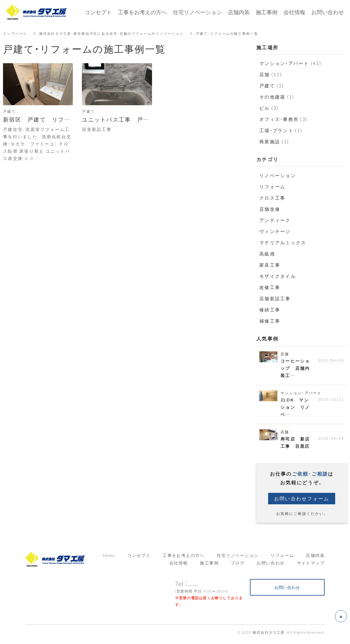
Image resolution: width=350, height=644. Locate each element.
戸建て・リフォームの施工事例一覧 (242, 33)
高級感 (267, 254)
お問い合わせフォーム (302, 502)
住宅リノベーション (238, 559)
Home (109, 559)
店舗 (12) (271, 74)
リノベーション (278, 175)
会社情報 (179, 566)
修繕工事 (270, 310)
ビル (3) (269, 108)
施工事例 (209, 566)
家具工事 (270, 265)
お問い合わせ (271, 566)
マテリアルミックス (283, 242)
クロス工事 (272, 198)
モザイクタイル (278, 276)
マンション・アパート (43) (290, 63)
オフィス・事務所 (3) (283, 119)
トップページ (16, 33)
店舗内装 (315, 559)
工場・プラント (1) (281, 130)
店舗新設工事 (275, 298)
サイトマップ (311, 566)
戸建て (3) (272, 86)
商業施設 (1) (274, 141)
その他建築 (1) (277, 97)
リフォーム (272, 187)
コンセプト (139, 559)
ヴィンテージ (275, 231)
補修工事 (270, 321)
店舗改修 (270, 209)
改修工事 (270, 287)
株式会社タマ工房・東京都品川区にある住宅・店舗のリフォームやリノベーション (119, 33)
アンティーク (275, 220)
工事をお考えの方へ (142, 12)
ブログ (238, 566)
